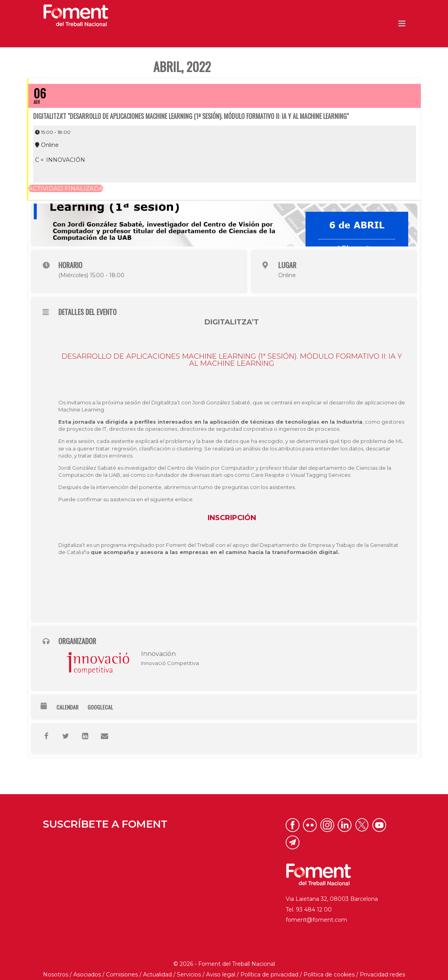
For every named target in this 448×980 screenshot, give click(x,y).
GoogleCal (100, 692)
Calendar (67, 692)
